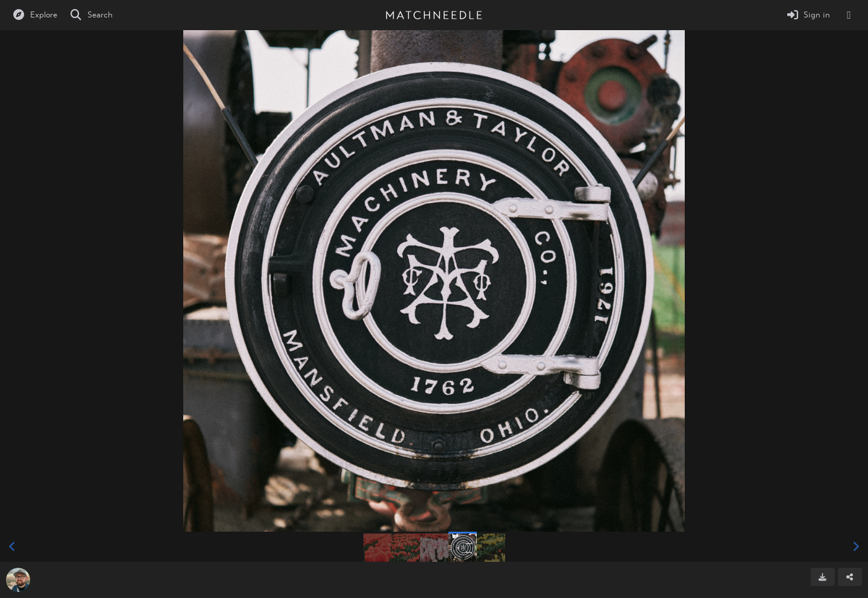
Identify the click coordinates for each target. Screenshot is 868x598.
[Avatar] (18, 580)
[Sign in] (808, 15)
